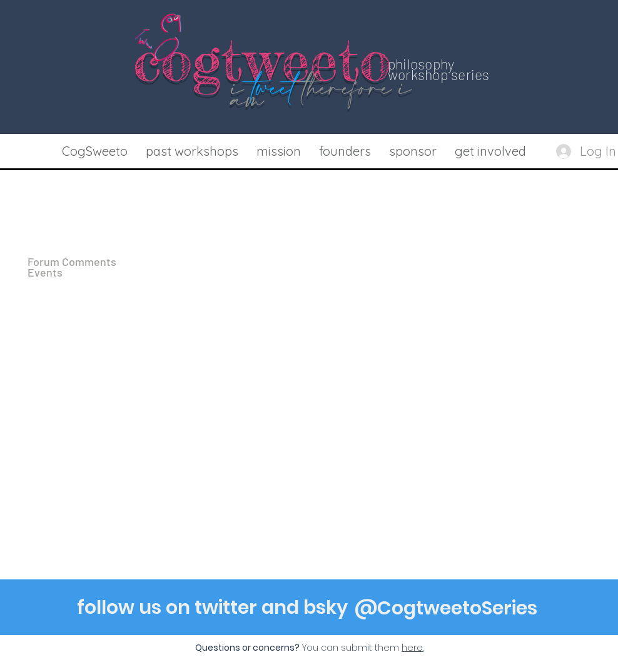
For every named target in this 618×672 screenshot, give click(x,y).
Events (45, 272)
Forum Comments (72, 262)
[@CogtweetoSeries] (446, 608)
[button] (192, 151)
